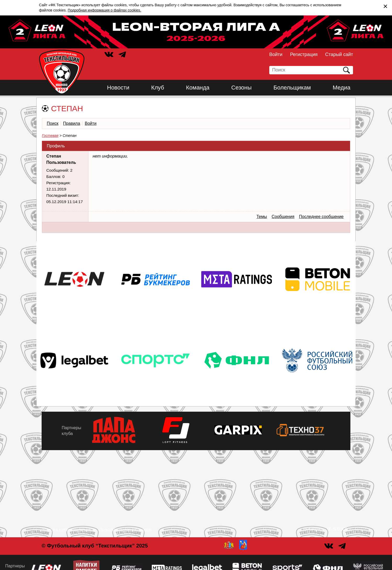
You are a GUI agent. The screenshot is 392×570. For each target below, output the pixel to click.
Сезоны (242, 88)
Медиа (341, 88)
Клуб (158, 88)
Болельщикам (292, 88)
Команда (198, 88)
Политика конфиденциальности (69, 529)
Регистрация (304, 54)
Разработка (313, 529)
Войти (276, 54)
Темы (262, 217)
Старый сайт (339, 54)
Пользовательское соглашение (126, 529)
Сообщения (283, 217)
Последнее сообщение (321, 217)
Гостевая (50, 136)
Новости (118, 88)
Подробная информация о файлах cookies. (105, 10)
